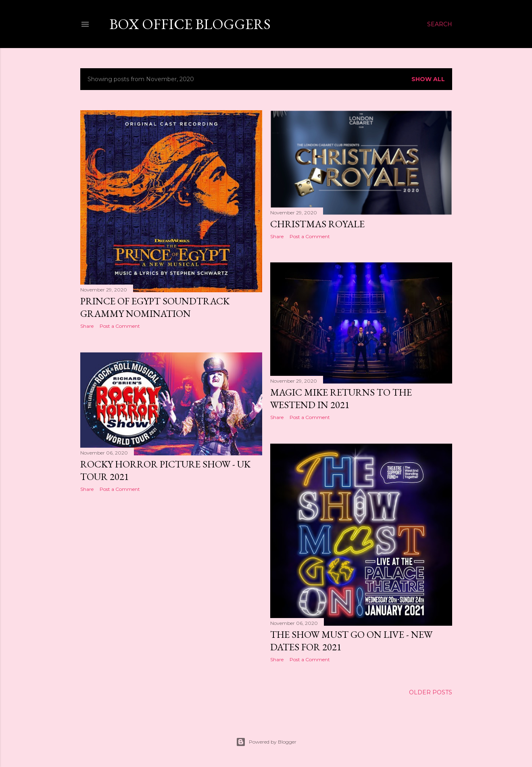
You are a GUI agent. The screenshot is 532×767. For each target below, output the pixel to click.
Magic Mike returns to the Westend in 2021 (341, 398)
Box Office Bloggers (190, 24)
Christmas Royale (317, 224)
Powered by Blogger (266, 742)
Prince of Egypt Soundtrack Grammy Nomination (155, 307)
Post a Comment (120, 326)
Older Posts (431, 692)
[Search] (440, 24)
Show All (428, 79)
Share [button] (87, 326)
